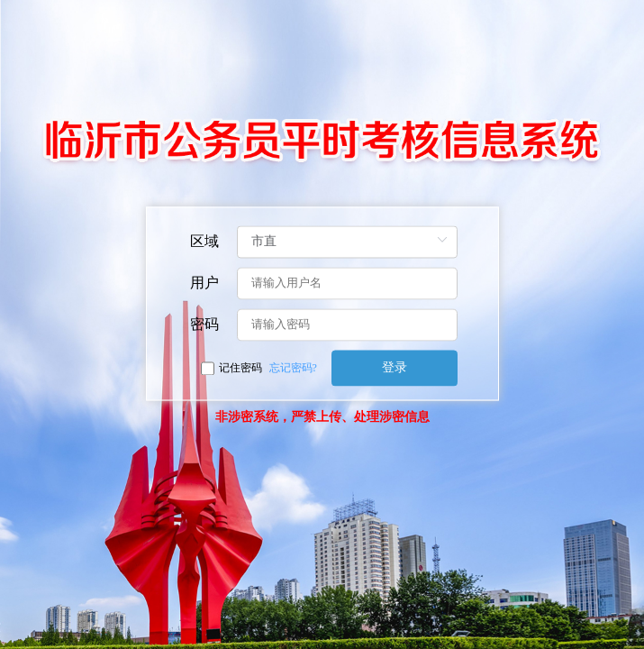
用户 (204, 283)
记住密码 (240, 369)
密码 (204, 325)
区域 (204, 242)
